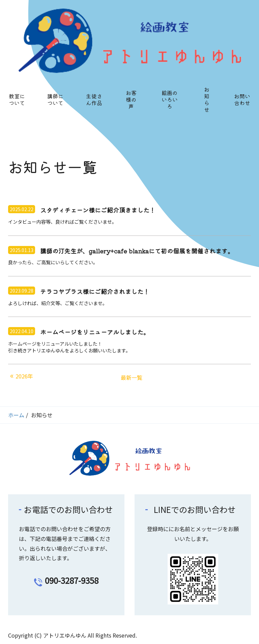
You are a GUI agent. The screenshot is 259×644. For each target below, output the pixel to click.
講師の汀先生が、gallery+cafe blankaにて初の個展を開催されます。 (137, 251)
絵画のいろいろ (170, 99)
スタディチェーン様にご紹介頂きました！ (98, 210)
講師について (55, 99)
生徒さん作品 (94, 99)
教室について (17, 99)
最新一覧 (132, 377)
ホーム (16, 415)
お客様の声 (131, 99)
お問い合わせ (242, 99)
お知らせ (207, 99)
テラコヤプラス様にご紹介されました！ (95, 292)
